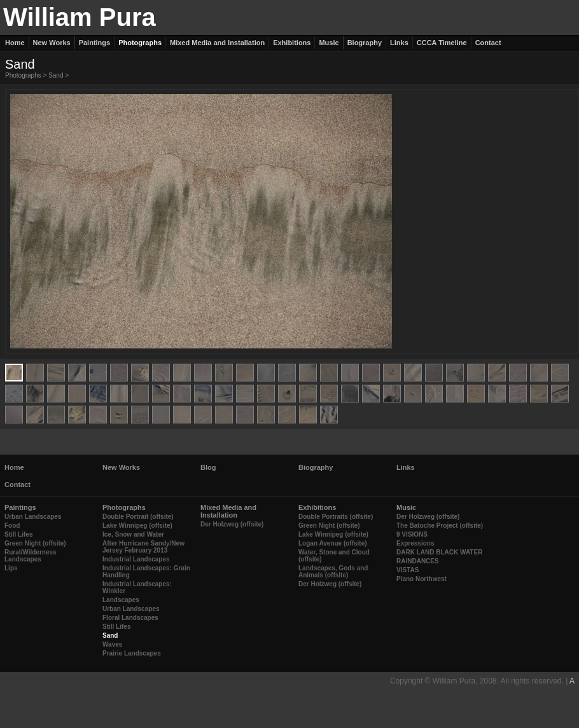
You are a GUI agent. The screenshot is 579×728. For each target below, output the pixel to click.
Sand (56, 75)
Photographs (23, 75)
